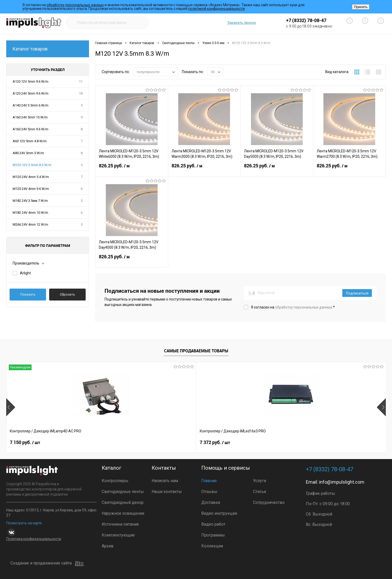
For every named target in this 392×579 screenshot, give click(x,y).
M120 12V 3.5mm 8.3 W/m (32, 165)
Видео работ (213, 524)
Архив (108, 546)
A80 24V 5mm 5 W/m (28, 153)
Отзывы (209, 492)
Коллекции (212, 546)
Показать (28, 294)
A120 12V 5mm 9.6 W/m (31, 81)
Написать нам (165, 481)
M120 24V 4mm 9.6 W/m (31, 189)
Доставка (211, 502)
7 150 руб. (25, 442)
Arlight (25, 273)
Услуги (260, 481)
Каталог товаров (48, 49)
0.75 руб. (328, 442)
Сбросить (67, 294)
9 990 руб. (253, 442)
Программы (213, 535)
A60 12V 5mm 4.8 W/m (30, 141)
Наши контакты (167, 492)
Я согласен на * (293, 307)
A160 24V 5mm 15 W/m (30, 117)
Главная (209, 481)
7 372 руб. (101, 442)
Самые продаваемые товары (196, 351)
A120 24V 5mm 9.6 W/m (31, 93)
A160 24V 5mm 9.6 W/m (31, 129)
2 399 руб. (177, 442)
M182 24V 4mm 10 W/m (30, 213)
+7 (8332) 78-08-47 (306, 20)
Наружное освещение (123, 513)
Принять (361, 7)
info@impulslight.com (342, 482)
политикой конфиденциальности (216, 9)
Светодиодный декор (123, 502)
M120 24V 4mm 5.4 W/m (31, 177)
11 (81, 81)
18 (81, 93)
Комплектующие (118, 535)
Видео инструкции (219, 513)
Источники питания (120, 524)
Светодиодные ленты (123, 492)
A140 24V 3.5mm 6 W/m (31, 105)
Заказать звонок (242, 23)
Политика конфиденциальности (34, 539)
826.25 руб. (132, 169)
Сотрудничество (269, 502)
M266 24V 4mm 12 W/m (30, 224)
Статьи (260, 492)
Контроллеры (115, 481)
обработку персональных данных (75, 5)
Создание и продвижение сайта (47, 563)
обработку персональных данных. (304, 307)
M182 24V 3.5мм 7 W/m (30, 201)
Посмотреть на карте (24, 523)
